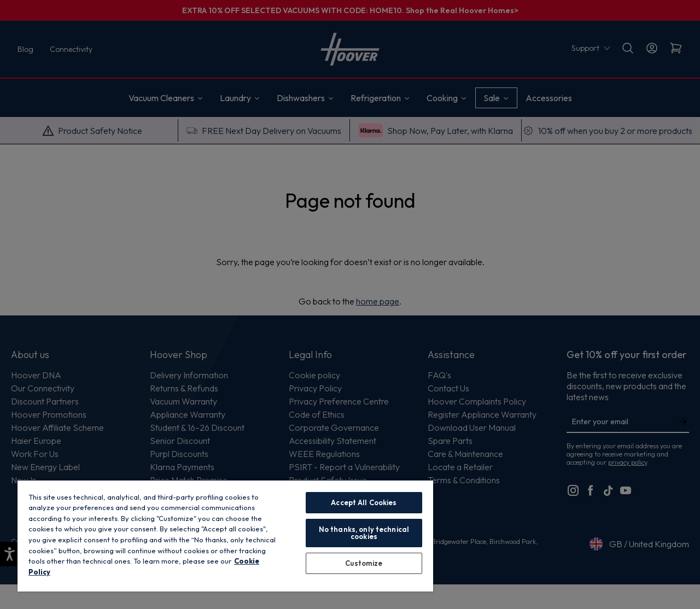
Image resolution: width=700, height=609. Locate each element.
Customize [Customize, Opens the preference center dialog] (364, 563)
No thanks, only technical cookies (364, 533)
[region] (225, 535)
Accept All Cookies (364, 502)
